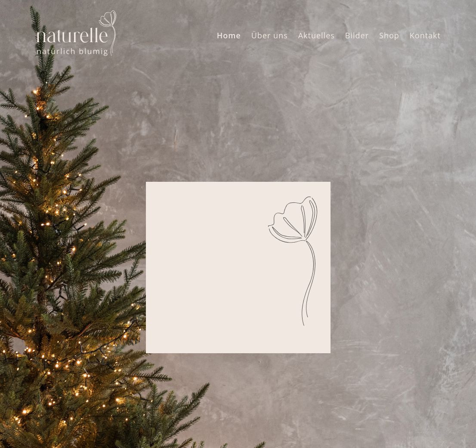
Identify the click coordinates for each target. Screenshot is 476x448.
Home (229, 35)
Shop (389, 35)
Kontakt (425, 35)
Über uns (270, 35)
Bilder (357, 35)
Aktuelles (317, 35)
